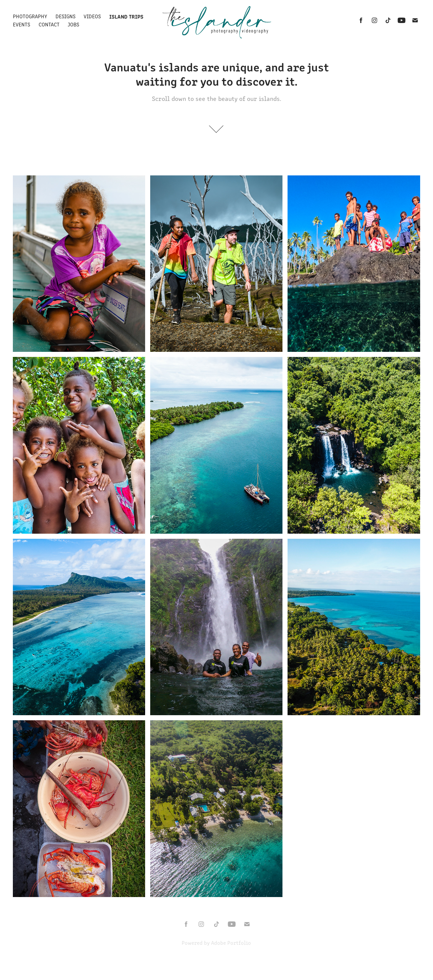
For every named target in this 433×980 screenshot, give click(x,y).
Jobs (73, 24)
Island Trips (126, 16)
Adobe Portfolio (231, 943)
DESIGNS (65, 16)
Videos (92, 16)
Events (21, 24)
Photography (30, 16)
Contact (49, 24)
